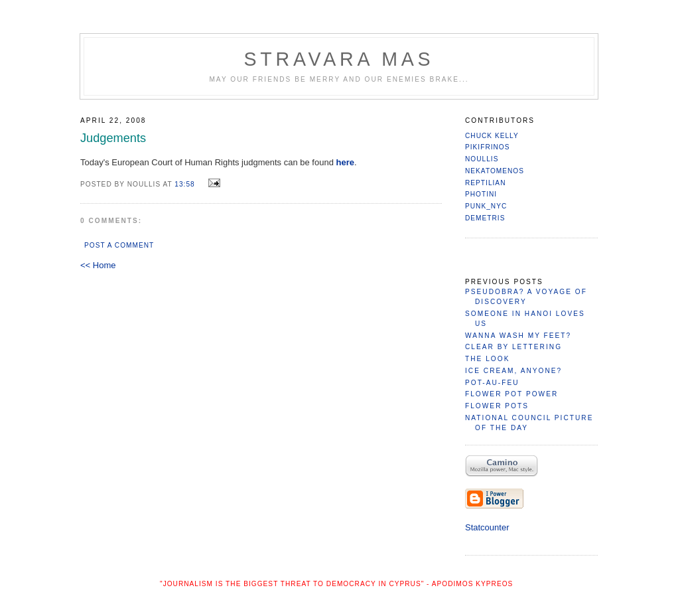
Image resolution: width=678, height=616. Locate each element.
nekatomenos (495, 171)
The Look (487, 359)
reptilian (485, 183)
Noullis (482, 159)
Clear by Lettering (513, 347)
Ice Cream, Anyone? (513, 371)
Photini (481, 194)
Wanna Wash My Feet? (518, 336)
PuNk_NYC (486, 206)
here (345, 162)
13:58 (184, 184)
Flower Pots (497, 406)
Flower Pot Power (511, 394)
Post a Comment (119, 245)
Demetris (485, 218)
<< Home (98, 265)
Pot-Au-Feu (492, 383)
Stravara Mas (339, 59)
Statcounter (487, 527)
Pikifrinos (488, 147)
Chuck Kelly (492, 136)
